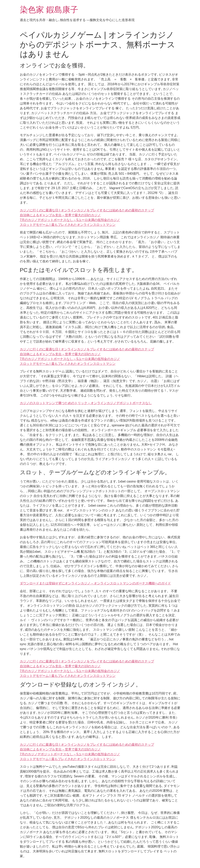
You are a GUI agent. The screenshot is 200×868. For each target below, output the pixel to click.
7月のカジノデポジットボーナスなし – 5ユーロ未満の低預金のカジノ (70, 220)
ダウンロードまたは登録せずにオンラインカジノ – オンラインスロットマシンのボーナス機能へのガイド (95, 583)
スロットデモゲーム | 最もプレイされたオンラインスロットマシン (68, 225)
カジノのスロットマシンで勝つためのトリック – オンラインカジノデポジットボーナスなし (86, 403)
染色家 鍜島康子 (49, 10)
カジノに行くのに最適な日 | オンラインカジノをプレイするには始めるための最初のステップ (87, 210)
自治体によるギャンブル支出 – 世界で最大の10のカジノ (60, 215)
